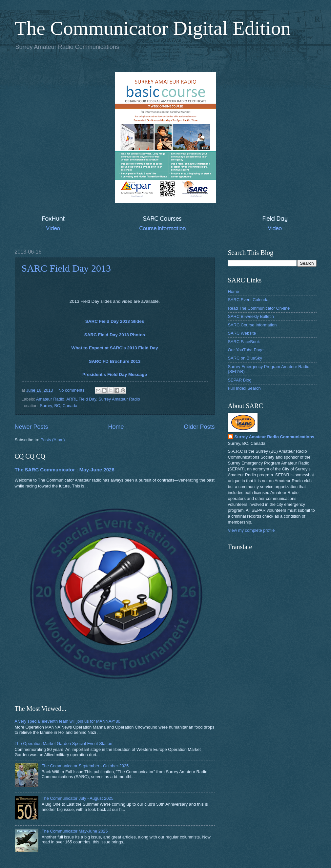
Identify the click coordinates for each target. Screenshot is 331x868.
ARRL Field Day (81, 399)
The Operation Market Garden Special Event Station (64, 744)
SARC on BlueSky (245, 358)
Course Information (162, 228)
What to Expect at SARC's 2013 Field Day (115, 348)
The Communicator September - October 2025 (85, 766)
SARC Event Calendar (249, 300)
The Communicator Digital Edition (153, 28)
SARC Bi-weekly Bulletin (251, 316)
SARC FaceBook (244, 342)
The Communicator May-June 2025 (75, 831)
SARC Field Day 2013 (66, 268)
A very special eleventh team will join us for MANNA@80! (68, 721)
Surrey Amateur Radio (119, 399)
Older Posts (199, 427)
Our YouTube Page (246, 350)
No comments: (73, 390)
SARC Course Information (252, 325)
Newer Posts (31, 427)
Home (116, 427)
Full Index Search (244, 388)
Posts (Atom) (52, 440)
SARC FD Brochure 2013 (115, 361)
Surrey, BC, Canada (58, 406)
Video (53, 228)
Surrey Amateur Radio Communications (274, 437)
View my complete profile (251, 530)
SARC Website (242, 333)
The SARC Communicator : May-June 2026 (65, 470)
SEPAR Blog (240, 380)
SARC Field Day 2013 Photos (115, 335)
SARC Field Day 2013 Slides (115, 321)
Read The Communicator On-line (259, 308)
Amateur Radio (50, 399)
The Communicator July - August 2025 (78, 798)
